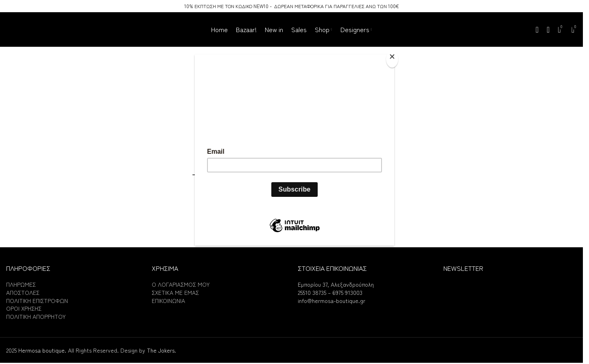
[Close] (392, 59)
